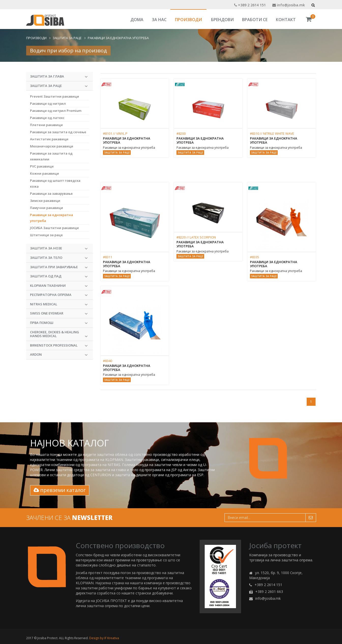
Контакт (286, 20)
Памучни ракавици (47, 208)
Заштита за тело (59, 258)
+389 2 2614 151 (250, 5)
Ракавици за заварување (51, 193)
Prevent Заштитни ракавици (55, 96)
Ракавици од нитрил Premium (56, 111)
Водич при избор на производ (68, 50)
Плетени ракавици (46, 125)
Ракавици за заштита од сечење (58, 132)
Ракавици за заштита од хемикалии (51, 156)
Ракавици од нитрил (48, 103)
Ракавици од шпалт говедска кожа (55, 183)
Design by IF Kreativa (104, 638)
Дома (137, 20)
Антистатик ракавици (49, 139)
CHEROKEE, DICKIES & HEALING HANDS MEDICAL (59, 334)
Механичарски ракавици (52, 146)
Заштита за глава (59, 77)
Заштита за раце (67, 38)
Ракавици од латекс (47, 118)
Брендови (222, 20)
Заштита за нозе (59, 248)
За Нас (159, 20)
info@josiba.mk (289, 5)
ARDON (59, 355)
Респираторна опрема (59, 295)
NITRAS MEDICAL (59, 304)
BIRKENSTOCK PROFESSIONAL (59, 346)
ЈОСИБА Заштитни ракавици (54, 228)
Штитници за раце (46, 235)
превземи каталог (60, 490)
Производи (188, 20)
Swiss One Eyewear (59, 313)
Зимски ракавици (45, 201)
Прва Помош (59, 323)
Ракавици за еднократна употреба (118, 38)
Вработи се (255, 20)
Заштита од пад (59, 276)
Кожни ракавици (44, 173)
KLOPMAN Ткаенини (59, 286)
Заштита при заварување (59, 267)
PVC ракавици (42, 166)
